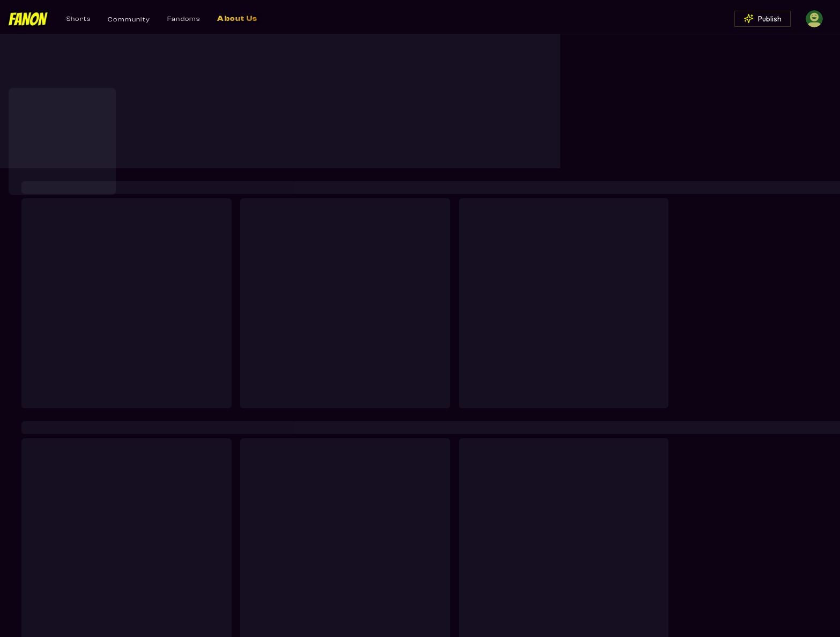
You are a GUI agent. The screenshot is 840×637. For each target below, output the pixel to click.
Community (129, 19)
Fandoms (184, 19)
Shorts (79, 19)
